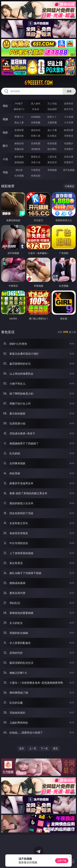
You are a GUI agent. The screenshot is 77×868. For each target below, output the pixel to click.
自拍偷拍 (36, 117)
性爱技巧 (69, 162)
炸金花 (36, 109)
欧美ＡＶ (52, 117)
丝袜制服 (36, 122)
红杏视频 (19, 176)
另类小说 (36, 162)
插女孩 (19, 170)
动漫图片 (69, 143)
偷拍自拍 (36, 130)
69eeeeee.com (38, 83)
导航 (5, 172)
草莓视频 (52, 170)
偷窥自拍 (19, 143)
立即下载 (62, 861)
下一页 (44, 748)
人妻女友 (52, 157)
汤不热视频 (69, 170)
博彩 (5, 106)
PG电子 (19, 103)
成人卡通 (52, 130)
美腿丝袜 (19, 149)
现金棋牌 (52, 109)
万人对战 (52, 103)
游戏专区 (69, 103)
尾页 (55, 748)
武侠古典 (69, 157)
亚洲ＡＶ (19, 117)
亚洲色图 (36, 143)
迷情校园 (19, 162)
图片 (5, 146)
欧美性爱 (69, 130)
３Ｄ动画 (69, 117)
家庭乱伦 (36, 157)
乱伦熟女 (52, 136)
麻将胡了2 (19, 109)
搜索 (69, 91)
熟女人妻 (19, 122)
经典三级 (36, 136)
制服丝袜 (19, 136)
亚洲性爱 (19, 130)
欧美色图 (52, 143)
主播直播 (52, 122)
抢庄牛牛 (69, 109)
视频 (5, 119)
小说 (5, 159)
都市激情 (19, 157)
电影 (5, 132)
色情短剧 (36, 176)
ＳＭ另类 (69, 122)
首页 (22, 748)
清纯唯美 (36, 149)
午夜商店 (36, 170)
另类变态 (69, 136)
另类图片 (69, 149)
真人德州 (36, 103)
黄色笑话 (52, 162)
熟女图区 (52, 149)
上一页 (33, 748)
